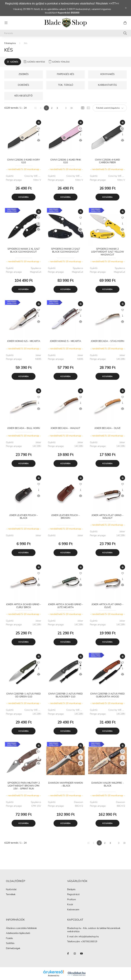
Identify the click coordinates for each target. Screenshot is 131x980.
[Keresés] (65, 33)
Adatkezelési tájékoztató (18, 933)
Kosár (70, 905)
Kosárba (24, 197)
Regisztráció (73, 895)
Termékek (11, 895)
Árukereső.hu (53, 976)
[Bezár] (126, 8)
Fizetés (9, 939)
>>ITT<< (114, 4)
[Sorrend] (110, 108)
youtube (82, 954)
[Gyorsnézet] (39, 134)
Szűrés (14, 62)
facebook (68, 954)
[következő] (66, 108)
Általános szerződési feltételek (21, 928)
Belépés (71, 890)
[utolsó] (71, 108)
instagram (75, 954)
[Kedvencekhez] (39, 128)
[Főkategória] (10, 43)
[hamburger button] (6, 23)
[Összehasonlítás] (39, 140)
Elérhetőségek (13, 949)
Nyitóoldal (11, 890)
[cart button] (125, 23)
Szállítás (10, 943)
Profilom (72, 900)
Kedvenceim (73, 910)
